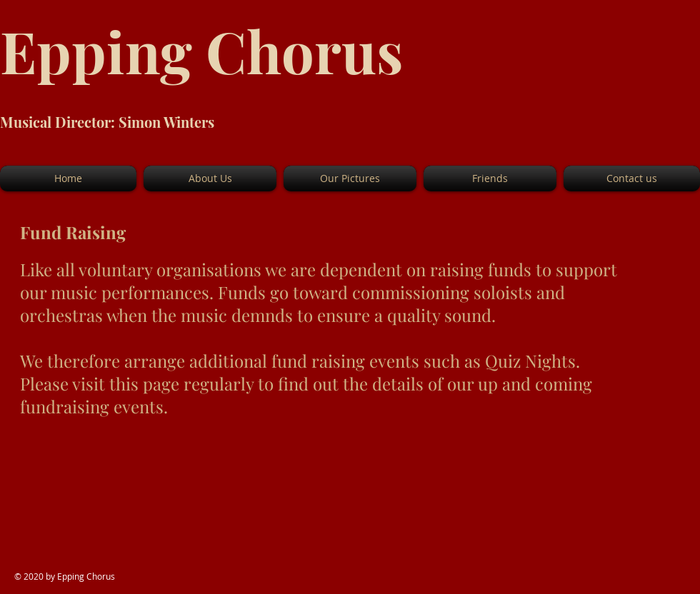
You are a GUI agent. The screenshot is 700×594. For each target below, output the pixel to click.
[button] (210, 178)
